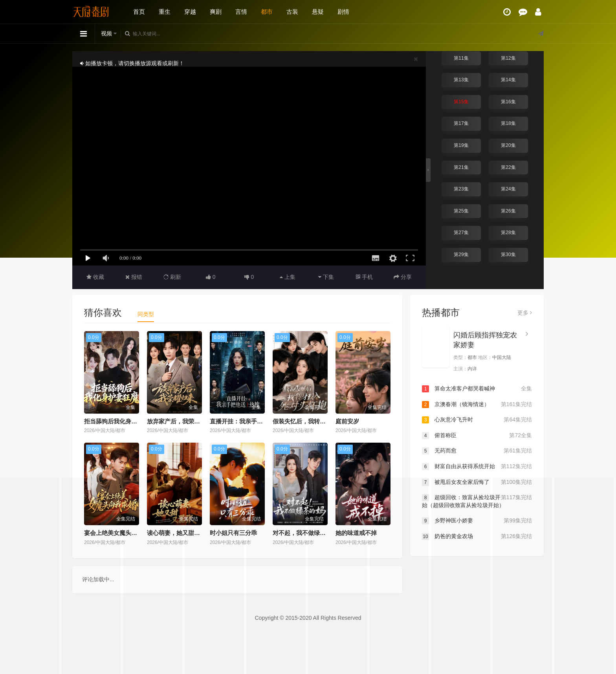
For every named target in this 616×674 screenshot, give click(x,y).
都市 (267, 12)
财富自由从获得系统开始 (477, 467)
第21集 (461, 167)
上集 (288, 277)
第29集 (461, 255)
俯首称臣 (477, 436)
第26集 (508, 211)
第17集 (461, 123)
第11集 (461, 58)
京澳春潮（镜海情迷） (477, 405)
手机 (364, 277)
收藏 (95, 277)
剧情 (343, 12)
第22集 (508, 167)
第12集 (508, 58)
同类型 (146, 314)
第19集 (461, 145)
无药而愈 (477, 451)
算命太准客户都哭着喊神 (477, 389)
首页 (139, 12)
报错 (134, 277)
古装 (292, 12)
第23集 (461, 189)
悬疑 (318, 12)
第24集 (508, 189)
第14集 (508, 80)
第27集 (461, 233)
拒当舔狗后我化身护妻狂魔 (119, 421)
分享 (403, 277)
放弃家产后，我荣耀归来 (179, 421)
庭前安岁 (347, 421)
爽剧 (216, 12)
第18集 (508, 123)
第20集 (508, 145)
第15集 (461, 102)
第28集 (508, 233)
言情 (241, 12)
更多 (525, 313)
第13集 (461, 80)
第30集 (508, 255)
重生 (165, 12)
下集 (326, 277)
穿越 (190, 12)
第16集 (508, 102)
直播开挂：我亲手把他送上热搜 (251, 421)
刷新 (172, 277)
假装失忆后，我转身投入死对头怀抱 (320, 421)
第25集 (461, 211)
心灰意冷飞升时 (477, 420)
